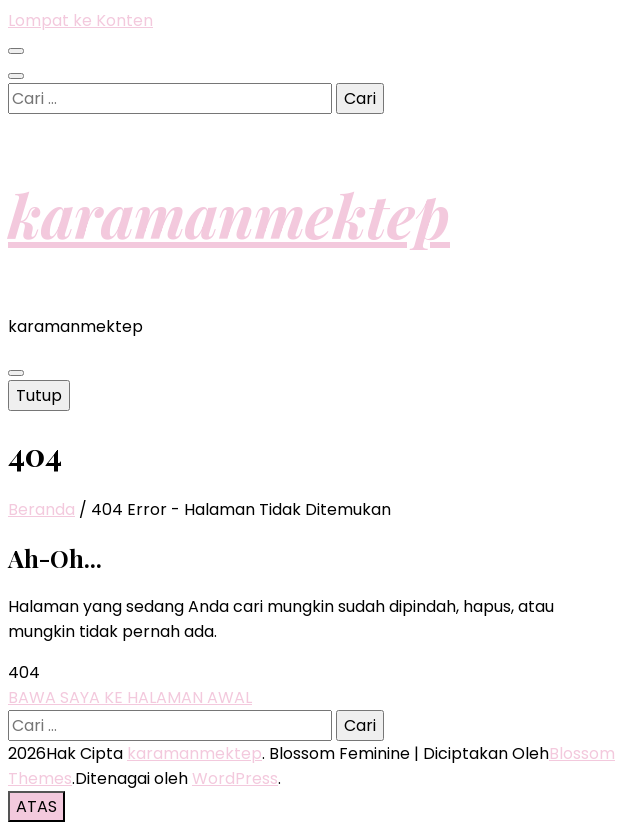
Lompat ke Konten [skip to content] (80, 20)
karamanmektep (229, 214)
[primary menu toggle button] (16, 373)
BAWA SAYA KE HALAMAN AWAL (130, 697)
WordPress (235, 778)
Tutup (39, 395)
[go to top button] (36, 806)
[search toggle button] (16, 76)
